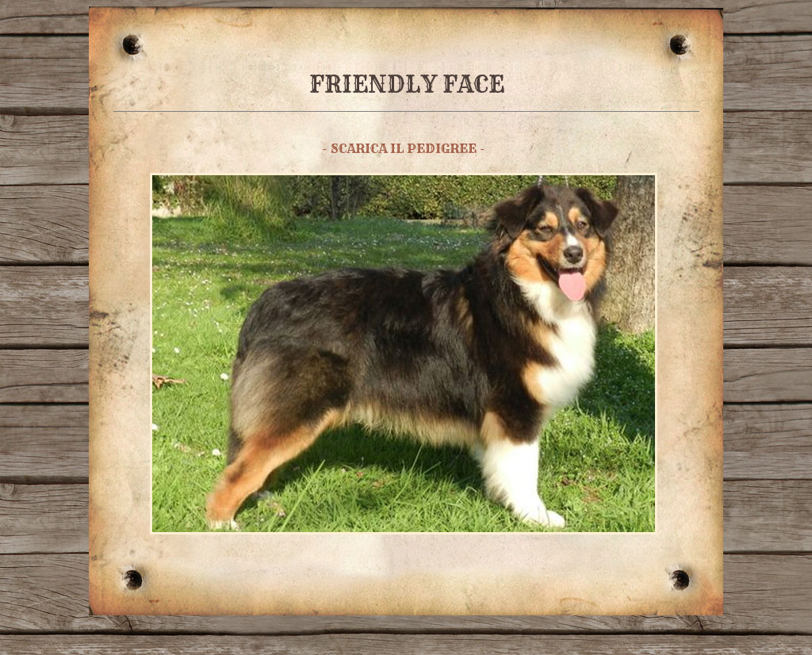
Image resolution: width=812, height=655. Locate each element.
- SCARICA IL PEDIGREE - (404, 148)
